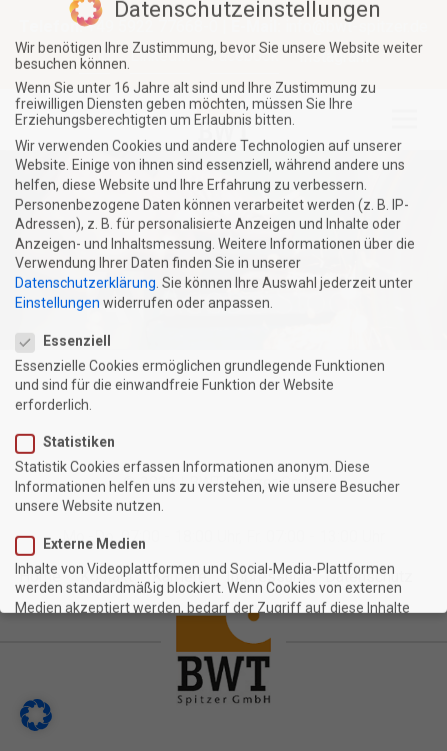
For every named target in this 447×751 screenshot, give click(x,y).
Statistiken (73, 379)
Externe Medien (89, 480)
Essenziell (71, 277)
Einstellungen (57, 239)
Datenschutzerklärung (85, 219)
